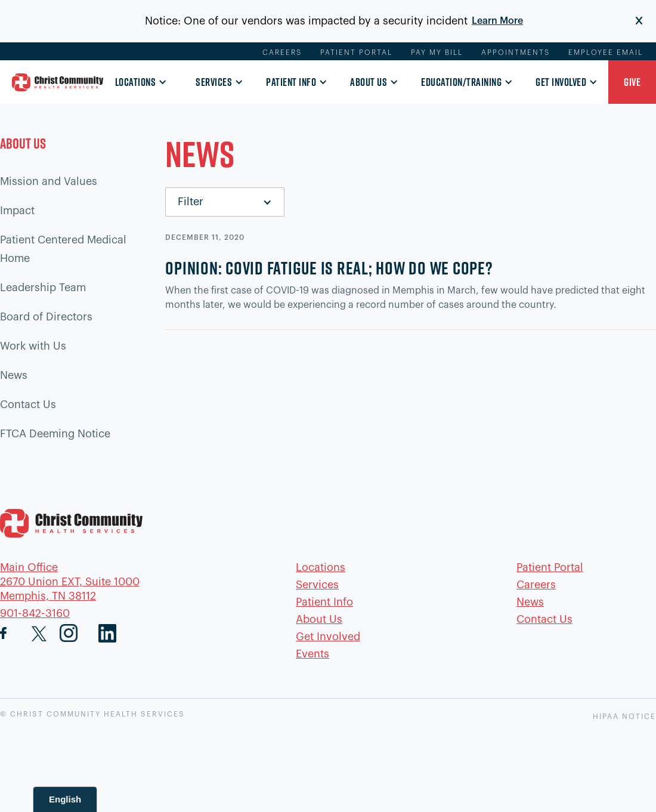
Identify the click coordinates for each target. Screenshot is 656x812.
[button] (138, 83)
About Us (369, 82)
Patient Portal (356, 53)
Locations (136, 82)
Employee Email (606, 53)
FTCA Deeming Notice (55, 434)
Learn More (497, 21)
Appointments (516, 53)
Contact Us (28, 405)
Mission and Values (49, 181)
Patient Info (291, 82)
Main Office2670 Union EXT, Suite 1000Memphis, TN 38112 (70, 582)
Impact (17, 211)
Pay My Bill (437, 53)
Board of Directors (46, 317)
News (14, 375)
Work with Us (33, 346)
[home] (58, 82)
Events (312, 654)
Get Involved (561, 82)
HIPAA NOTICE (624, 717)
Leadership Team (43, 288)
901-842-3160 (35, 613)
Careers (282, 53)
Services (214, 82)
